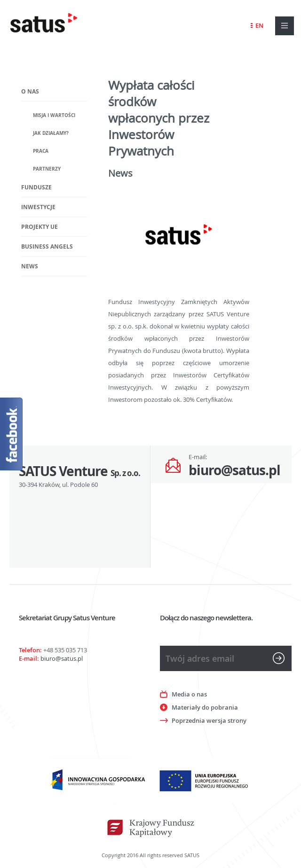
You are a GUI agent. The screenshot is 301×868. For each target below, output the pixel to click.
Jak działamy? (51, 133)
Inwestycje (38, 207)
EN (259, 25)
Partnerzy (47, 169)
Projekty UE (40, 227)
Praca (41, 151)
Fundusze (36, 187)
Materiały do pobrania (205, 707)
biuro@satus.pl (234, 470)
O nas (30, 91)
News (30, 266)
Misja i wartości (54, 115)
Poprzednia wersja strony (209, 720)
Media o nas (189, 694)
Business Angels (47, 246)
